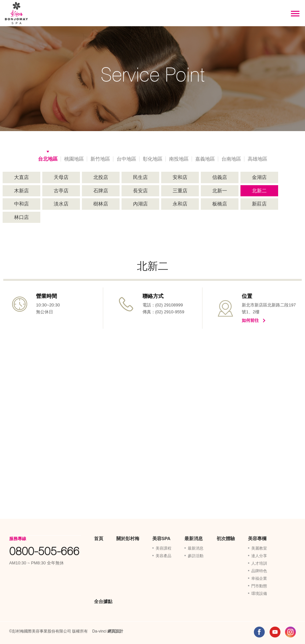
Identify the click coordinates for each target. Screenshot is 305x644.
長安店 (140, 191)
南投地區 (179, 159)
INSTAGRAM (290, 632)
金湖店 (259, 177)
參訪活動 (196, 556)
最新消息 (194, 538)
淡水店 (61, 204)
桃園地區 (74, 159)
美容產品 (163, 556)
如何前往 (250, 320)
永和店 (180, 204)
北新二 (259, 191)
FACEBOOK (259, 632)
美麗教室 (259, 548)
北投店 (101, 177)
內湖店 (140, 204)
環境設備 (259, 594)
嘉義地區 (205, 159)
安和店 (180, 177)
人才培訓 (259, 563)
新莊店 (259, 204)
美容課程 (163, 548)
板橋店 (220, 204)
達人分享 (259, 556)
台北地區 (48, 159)
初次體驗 (226, 538)
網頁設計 (115, 631)
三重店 (180, 191)
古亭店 (61, 191)
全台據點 (103, 601)
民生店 (140, 177)
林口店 (21, 217)
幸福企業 (259, 578)
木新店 (21, 191)
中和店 (21, 204)
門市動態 (259, 586)
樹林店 (101, 204)
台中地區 (126, 159)
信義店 (220, 177)
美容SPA (162, 538)
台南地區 (231, 159)
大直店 (21, 177)
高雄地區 (257, 159)
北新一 (220, 191)
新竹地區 (100, 159)
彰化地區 (153, 159)
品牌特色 (259, 571)
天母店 (61, 177)
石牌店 (101, 191)
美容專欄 (257, 538)
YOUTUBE (275, 632)
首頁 (99, 538)
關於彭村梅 (128, 538)
